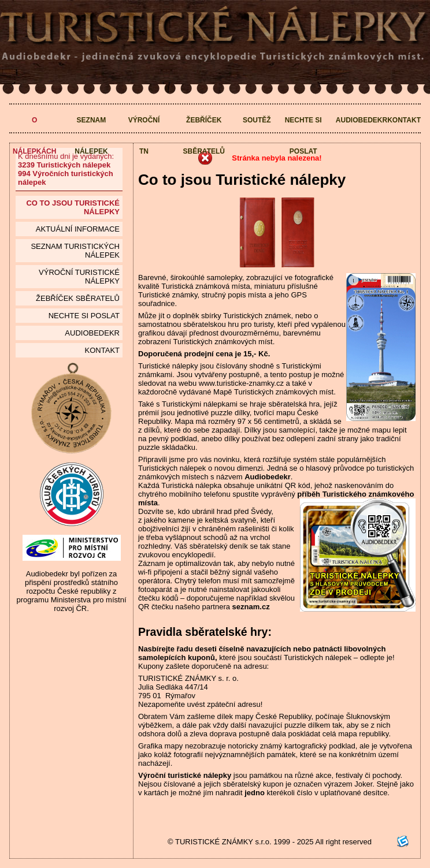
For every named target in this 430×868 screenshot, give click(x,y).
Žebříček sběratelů (204, 136)
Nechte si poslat (303, 136)
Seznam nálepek (91, 136)
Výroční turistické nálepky (79, 277)
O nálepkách (34, 136)
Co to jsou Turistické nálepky (73, 207)
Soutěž (257, 120)
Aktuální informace (78, 229)
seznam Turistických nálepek (75, 251)
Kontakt (404, 120)
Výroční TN (144, 136)
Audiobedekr (362, 120)
